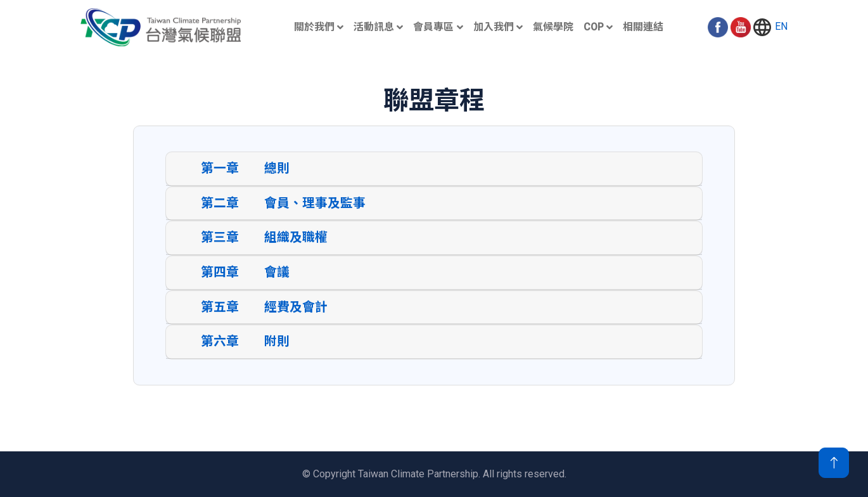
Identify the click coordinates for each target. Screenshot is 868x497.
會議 (277, 275)
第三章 (220, 241)
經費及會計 (296, 310)
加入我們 (494, 27)
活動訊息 (374, 27)
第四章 (220, 275)
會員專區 (433, 27)
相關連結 (643, 27)
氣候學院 (553, 27)
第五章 (220, 310)
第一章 (220, 171)
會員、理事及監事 (315, 206)
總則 (277, 171)
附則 (277, 345)
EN (770, 27)
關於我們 (314, 27)
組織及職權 (296, 241)
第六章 (220, 345)
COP (594, 27)
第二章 (220, 206)
